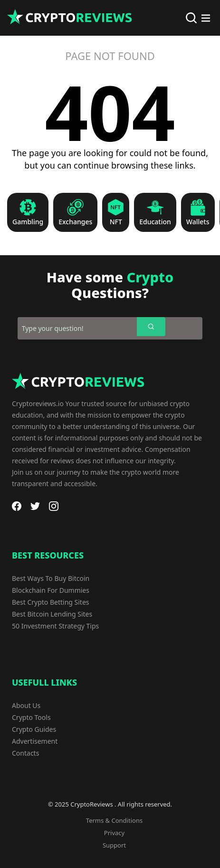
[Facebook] (17, 506)
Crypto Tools (31, 717)
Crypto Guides (34, 729)
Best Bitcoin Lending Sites (52, 614)
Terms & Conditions (114, 820)
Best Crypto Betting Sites (51, 602)
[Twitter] (35, 506)
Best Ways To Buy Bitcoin (51, 578)
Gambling (28, 222)
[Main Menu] (206, 18)
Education (155, 222)
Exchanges (75, 222)
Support (114, 845)
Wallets (198, 222)
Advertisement (35, 741)
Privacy (114, 833)
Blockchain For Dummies (51, 590)
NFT (116, 222)
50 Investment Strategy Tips (55, 626)
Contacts (25, 753)
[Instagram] (54, 506)
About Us (26, 705)
